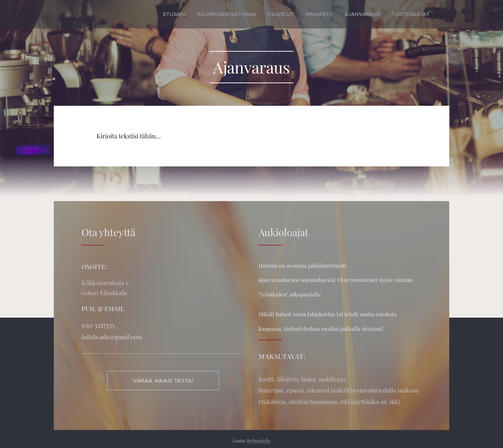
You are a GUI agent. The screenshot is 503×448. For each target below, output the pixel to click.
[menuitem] (203, 14)
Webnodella (258, 441)
